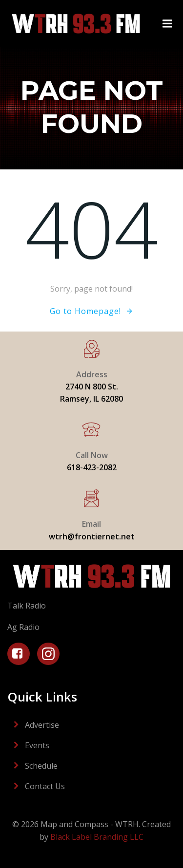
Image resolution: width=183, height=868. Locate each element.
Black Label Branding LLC (97, 837)
